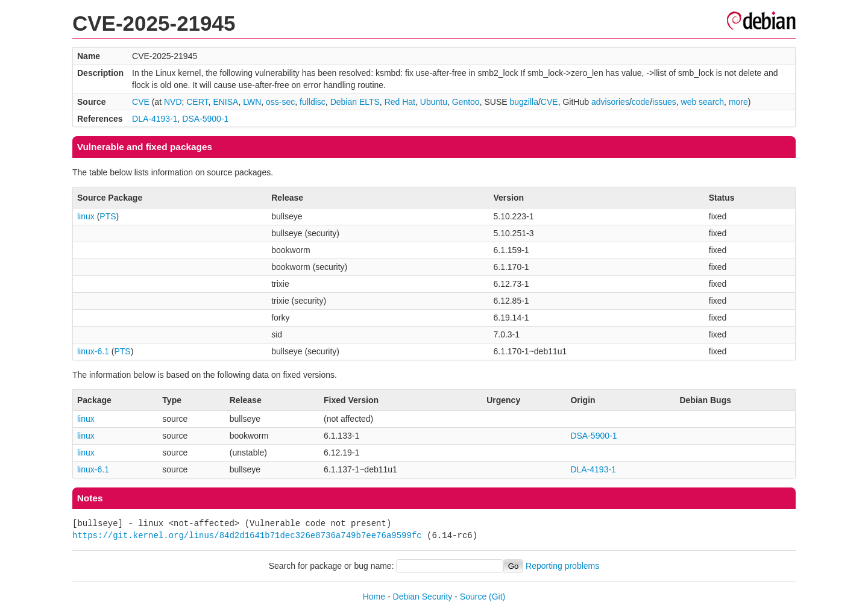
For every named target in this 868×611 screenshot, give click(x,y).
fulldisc (313, 102)
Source (473, 597)
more (738, 102)
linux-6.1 (93, 351)
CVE (141, 102)
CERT (197, 102)
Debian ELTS (355, 102)
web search (703, 102)
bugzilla (524, 102)
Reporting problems (562, 566)
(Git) (497, 597)
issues (664, 102)
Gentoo (466, 102)
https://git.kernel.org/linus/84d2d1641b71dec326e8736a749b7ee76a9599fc (247, 535)
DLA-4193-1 (155, 119)
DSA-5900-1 (205, 119)
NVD (173, 102)
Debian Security (423, 597)
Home (374, 597)
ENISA (225, 102)
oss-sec (280, 102)
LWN (252, 102)
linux (86, 216)
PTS (108, 216)
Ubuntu (434, 102)
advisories (610, 102)
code (641, 102)
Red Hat (400, 102)
